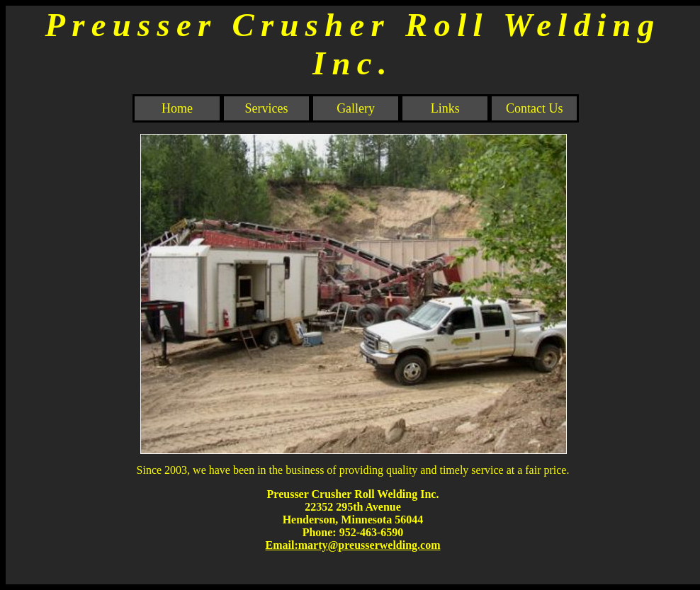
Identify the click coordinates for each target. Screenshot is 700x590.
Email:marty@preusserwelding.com (353, 545)
